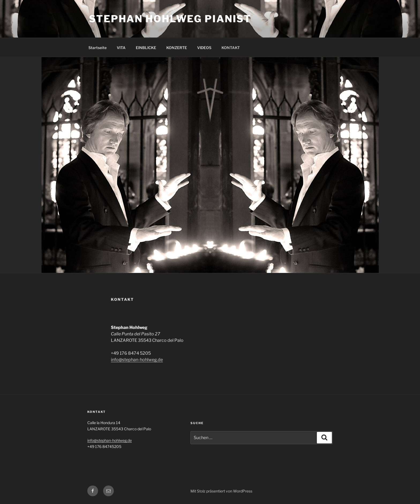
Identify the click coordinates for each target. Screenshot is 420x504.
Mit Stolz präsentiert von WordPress (221, 491)
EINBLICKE (146, 48)
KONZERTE (177, 48)
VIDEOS (204, 48)
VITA (121, 48)
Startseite (97, 48)
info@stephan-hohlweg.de (137, 360)
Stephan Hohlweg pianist (170, 19)
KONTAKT (231, 48)
